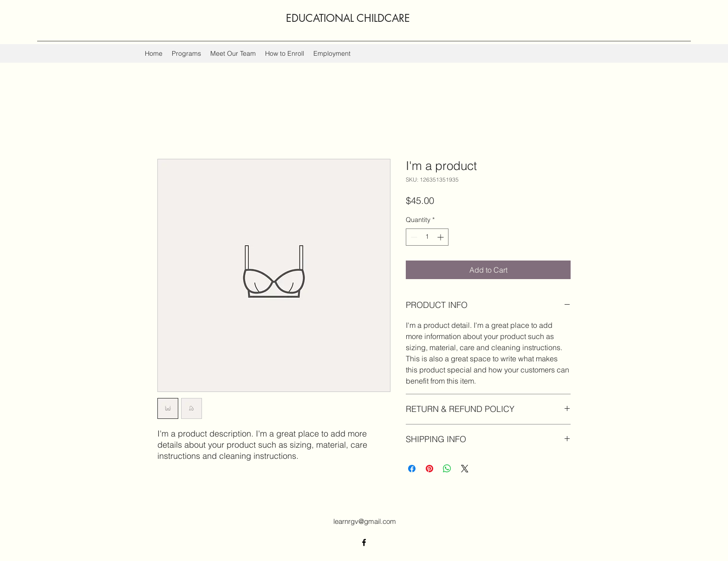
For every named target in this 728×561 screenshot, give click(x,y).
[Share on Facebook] (412, 469)
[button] (186, 53)
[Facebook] (364, 542)
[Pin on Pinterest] (429, 469)
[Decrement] (413, 237)
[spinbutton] (427, 237)
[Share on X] (465, 469)
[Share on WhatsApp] (447, 469)
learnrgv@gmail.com (365, 521)
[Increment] (441, 237)
